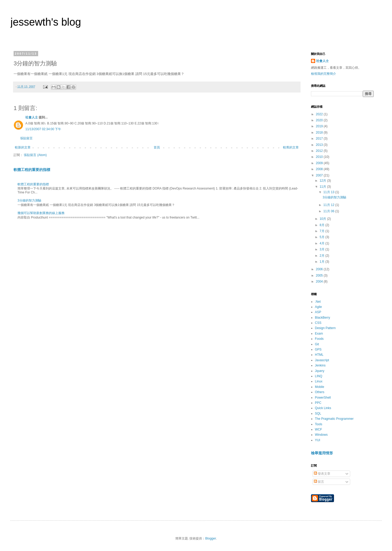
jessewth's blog (46, 22)
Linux (319, 381)
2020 (320, 120)
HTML (319, 355)
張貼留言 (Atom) (35, 155)
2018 (320, 133)
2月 (322, 256)
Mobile (319, 387)
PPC (318, 403)
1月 (322, 262)
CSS (318, 323)
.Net (318, 302)
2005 (320, 275)
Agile (318, 307)
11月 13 (329, 192)
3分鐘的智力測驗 (29, 200)
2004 (320, 282)
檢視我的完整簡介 (324, 74)
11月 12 (329, 205)
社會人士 (32, 117)
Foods (319, 339)
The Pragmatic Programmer (334, 419)
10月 (323, 219)
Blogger (211, 538)
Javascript (322, 360)
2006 (320, 269)
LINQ (319, 376)
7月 (322, 231)
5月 (322, 237)
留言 (319, 482)
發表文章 (322, 474)
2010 (320, 157)
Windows (321, 435)
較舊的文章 (291, 147)
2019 (320, 126)
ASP (318, 312)
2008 (320, 169)
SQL (318, 414)
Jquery (320, 371)
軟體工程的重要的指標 (32, 170)
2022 (320, 114)
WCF (318, 429)
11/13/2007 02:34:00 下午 (43, 129)
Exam (319, 334)
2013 (320, 145)
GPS (318, 349)
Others (320, 392)
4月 (322, 243)
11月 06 (329, 211)
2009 (320, 163)
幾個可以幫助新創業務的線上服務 (41, 213)
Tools (319, 424)
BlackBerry (322, 318)
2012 (320, 151)
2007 (320, 175)
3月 (322, 249)
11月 (323, 187)
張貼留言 (26, 138)
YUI (318, 440)
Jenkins (320, 365)
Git (317, 344)
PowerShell (323, 398)
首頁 (157, 147)
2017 (320, 139)
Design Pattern (325, 328)
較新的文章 (23, 147)
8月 (322, 225)
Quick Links (323, 408)
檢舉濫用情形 (322, 453)
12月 (323, 181)
